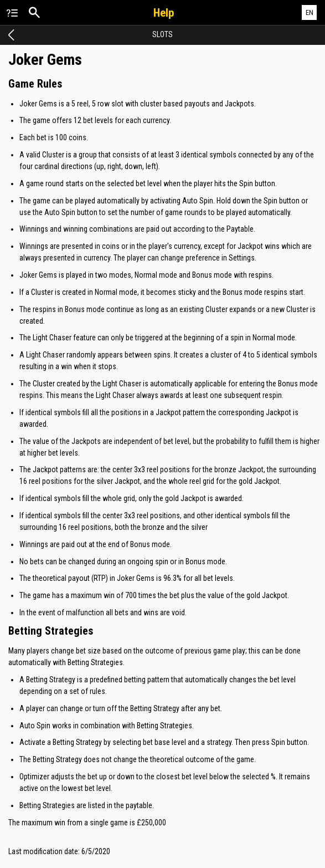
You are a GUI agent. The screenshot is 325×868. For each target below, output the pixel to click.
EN (309, 12)
